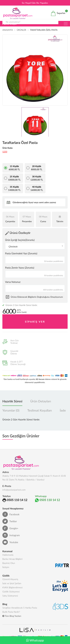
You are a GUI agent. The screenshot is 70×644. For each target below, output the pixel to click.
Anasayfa (8, 30)
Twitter (10, 521)
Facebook (11, 514)
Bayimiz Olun (9, 563)
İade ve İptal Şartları (12, 583)
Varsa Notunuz (13, 282)
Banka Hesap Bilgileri (12, 559)
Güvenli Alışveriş (10, 579)
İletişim (6, 567)
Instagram (11, 535)
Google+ (10, 528)
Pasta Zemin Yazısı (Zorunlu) (20, 268)
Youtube (10, 542)
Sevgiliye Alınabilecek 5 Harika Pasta (20, 608)
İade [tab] (63, 410)
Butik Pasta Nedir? (11, 612)
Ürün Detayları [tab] (41, 401)
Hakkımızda (8, 555)
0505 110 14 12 (17, 500)
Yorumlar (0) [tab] (11, 410)
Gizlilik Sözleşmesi (11, 592)
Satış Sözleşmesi (10, 596)
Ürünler (21, 30)
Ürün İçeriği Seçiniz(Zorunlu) (20, 240)
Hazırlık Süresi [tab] (12, 401)
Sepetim (58, 13)
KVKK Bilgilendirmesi (12, 587)
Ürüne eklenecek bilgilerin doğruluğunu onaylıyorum (37, 297)
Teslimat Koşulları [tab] (40, 410)
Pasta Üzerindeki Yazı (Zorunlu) (21, 253)
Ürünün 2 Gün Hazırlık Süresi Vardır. (20, 305)
